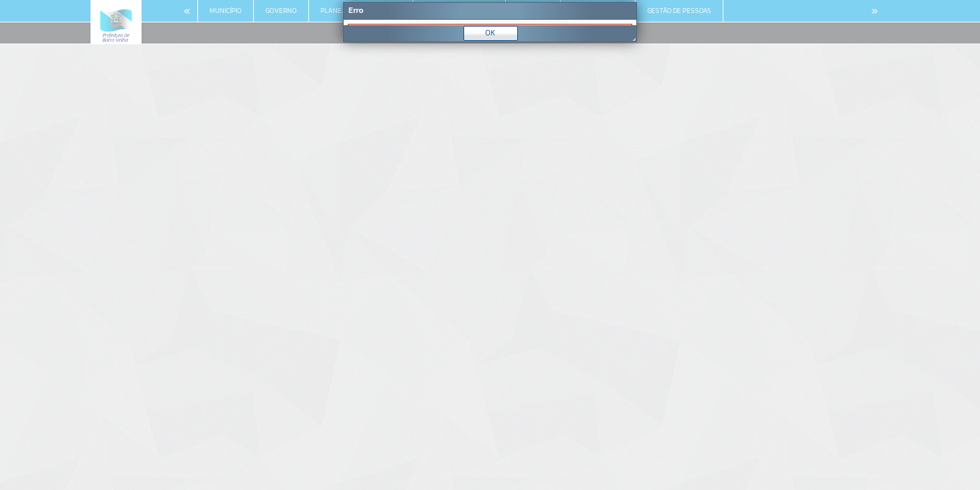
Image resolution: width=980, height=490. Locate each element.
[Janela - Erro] (490, 22)
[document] (490, 22)
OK (490, 33)
